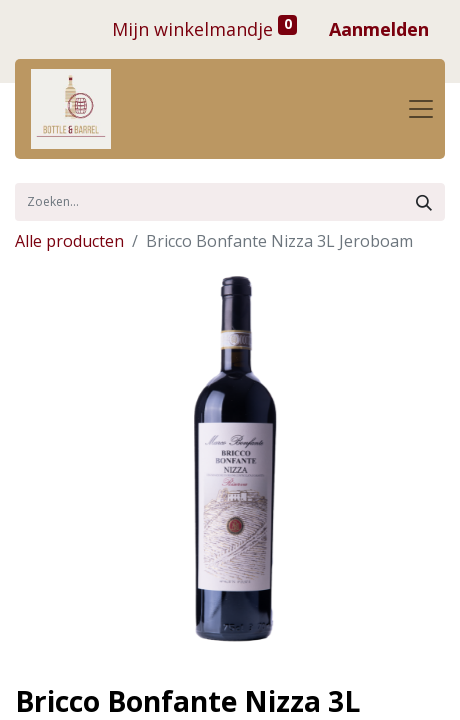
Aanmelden (379, 29)
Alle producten (69, 241)
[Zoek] (424, 202)
